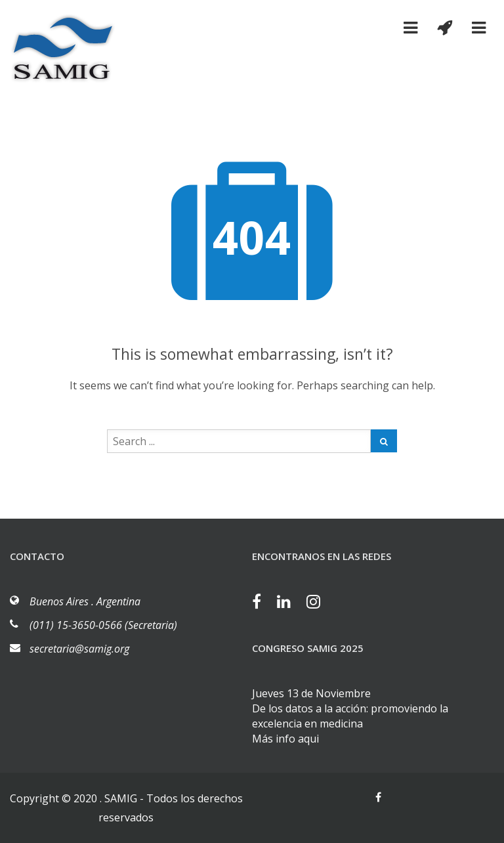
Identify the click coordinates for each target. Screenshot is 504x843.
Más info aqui (285, 739)
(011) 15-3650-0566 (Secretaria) (103, 625)
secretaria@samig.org (79, 649)
